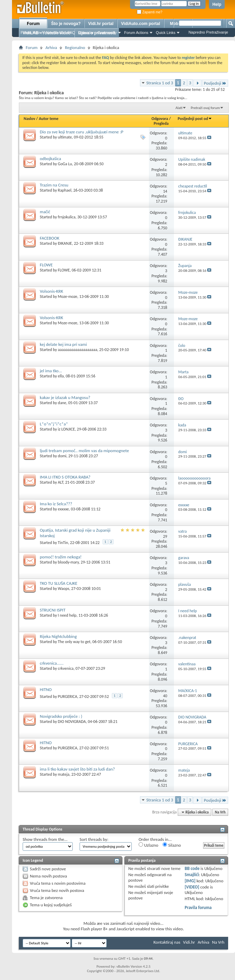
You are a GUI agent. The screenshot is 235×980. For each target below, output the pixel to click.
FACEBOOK (50, 238)
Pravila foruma (198, 908)
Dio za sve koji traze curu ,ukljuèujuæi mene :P (81, 132)
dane (62, 403)
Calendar (86, 33)
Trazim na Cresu (54, 185)
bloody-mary (68, 562)
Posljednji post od (195, 119)
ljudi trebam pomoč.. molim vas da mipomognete (84, 451)
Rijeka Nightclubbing (58, 636)
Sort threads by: (94, 839)
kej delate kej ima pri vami (63, 344)
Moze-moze (68, 297)
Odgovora (160, 119)
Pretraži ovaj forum (205, 108)
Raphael (65, 190)
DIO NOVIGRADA (72, 722)
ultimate (65, 137)
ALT (61, 482)
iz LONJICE (67, 429)
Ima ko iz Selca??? (56, 504)
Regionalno (75, 47)
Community (107, 33)
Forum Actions (136, 33)
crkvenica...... (52, 663)
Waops (64, 589)
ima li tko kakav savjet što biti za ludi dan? (77, 769)
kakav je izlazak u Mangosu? (65, 397)
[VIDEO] (192, 887)
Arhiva (51, 47)
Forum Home (32, 33)
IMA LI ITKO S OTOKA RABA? (65, 477)
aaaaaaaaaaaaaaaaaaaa (78, 350)
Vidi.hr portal (101, 24)
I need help (67, 615)
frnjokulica (67, 217)
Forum (33, 24)
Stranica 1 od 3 (160, 83)
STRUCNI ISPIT (53, 610)
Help (217, 4)
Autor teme (49, 119)
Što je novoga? (66, 24)
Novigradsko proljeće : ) (61, 716)
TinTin (63, 543)
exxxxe (63, 509)
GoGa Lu (65, 164)
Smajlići (192, 875)
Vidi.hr (189, 942)
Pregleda (161, 123)
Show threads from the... (45, 839)
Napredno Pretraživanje (208, 32)
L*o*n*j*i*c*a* (54, 424)
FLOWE (46, 265)
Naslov (30, 119)
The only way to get (74, 642)
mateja (64, 774)
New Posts (55, 33)
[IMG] (190, 881)
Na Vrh (220, 812)
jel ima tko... (51, 371)
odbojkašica (50, 159)
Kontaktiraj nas (167, 942)
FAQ (71, 33)
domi (62, 456)
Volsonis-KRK (51, 291)
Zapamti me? (150, 12)
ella (61, 376)
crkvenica (66, 668)
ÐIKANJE (65, 243)
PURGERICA (68, 697)
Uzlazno (148, 845)
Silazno (172, 845)
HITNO (46, 689)
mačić (45, 212)
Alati (179, 108)
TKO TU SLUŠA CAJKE (58, 583)
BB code (192, 868)
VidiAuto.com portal (141, 24)
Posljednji (215, 83)
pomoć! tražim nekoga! (61, 557)
